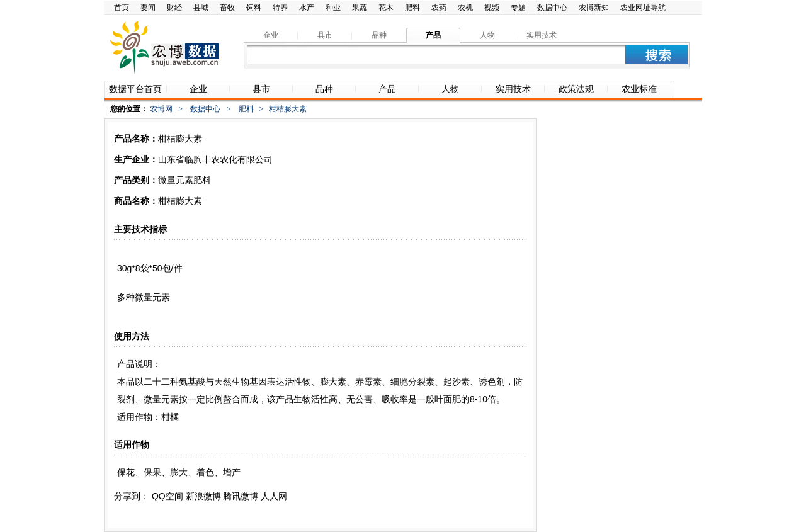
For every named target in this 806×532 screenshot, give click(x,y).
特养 (280, 8)
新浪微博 (203, 496)
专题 (518, 8)
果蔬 (360, 8)
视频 (492, 8)
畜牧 (227, 8)
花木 (386, 8)
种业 (333, 8)
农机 (465, 8)
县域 (201, 8)
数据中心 (552, 8)
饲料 (254, 8)
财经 (174, 8)
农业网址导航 (643, 8)
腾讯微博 (241, 496)
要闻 (148, 8)
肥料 (412, 8)
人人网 (274, 496)
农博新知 (594, 8)
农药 (439, 8)
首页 (122, 8)
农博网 (161, 109)
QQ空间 (167, 496)
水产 (307, 8)
